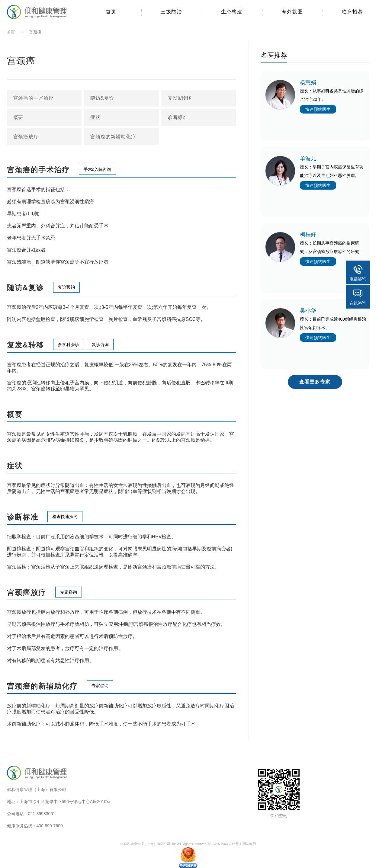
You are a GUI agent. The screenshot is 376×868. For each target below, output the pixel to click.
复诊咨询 (100, 344)
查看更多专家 (315, 382)
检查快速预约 (65, 517)
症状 (95, 117)
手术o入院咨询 (98, 169)
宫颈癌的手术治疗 (34, 98)
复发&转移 (180, 98)
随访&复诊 (102, 98)
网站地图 (249, 844)
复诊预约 (66, 287)
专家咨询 (69, 592)
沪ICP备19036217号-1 (225, 844)
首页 (11, 32)
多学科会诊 (69, 344)
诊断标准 (178, 117)
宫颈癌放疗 (26, 137)
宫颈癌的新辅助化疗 (113, 137)
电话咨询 (358, 279)
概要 (18, 117)
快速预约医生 (318, 109)
